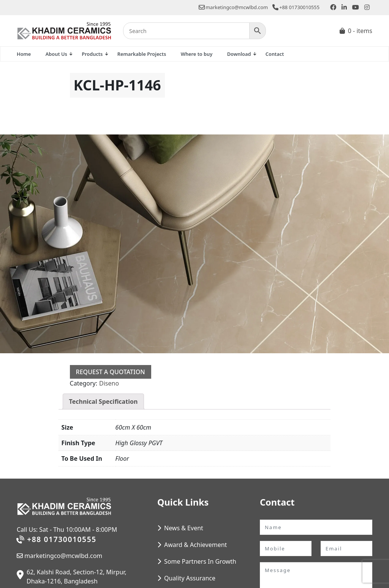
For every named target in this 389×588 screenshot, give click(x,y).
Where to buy (197, 54)
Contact (275, 54)
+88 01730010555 (296, 7)
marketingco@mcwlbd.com (233, 7)
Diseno (109, 383)
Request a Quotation (111, 372)
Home (24, 54)
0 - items (360, 31)
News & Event (184, 528)
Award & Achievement (195, 545)
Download (239, 54)
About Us (56, 54)
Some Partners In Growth (200, 561)
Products (92, 54)
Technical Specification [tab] (104, 401)
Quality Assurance (190, 578)
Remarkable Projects (142, 54)
